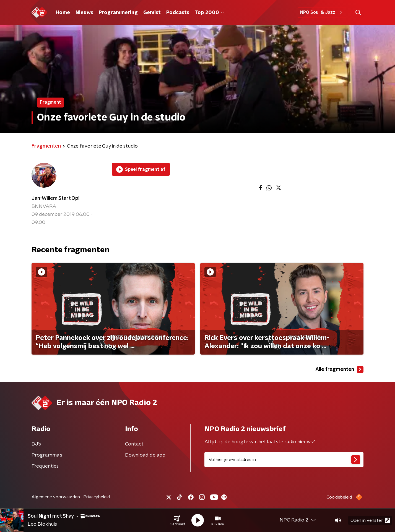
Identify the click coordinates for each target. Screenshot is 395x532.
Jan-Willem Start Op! (55, 198)
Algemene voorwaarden (56, 497)
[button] (177, 520)
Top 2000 (209, 13)
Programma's (47, 455)
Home (63, 13)
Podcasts (178, 13)
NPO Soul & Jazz (322, 12)
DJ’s (36, 444)
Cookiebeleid (339, 497)
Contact (134, 444)
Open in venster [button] (370, 520)
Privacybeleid (97, 497)
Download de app (145, 455)
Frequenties (45, 466)
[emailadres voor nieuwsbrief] (284, 460)
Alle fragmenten (339, 369)
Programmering (118, 13)
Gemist (152, 13)
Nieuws (84, 13)
